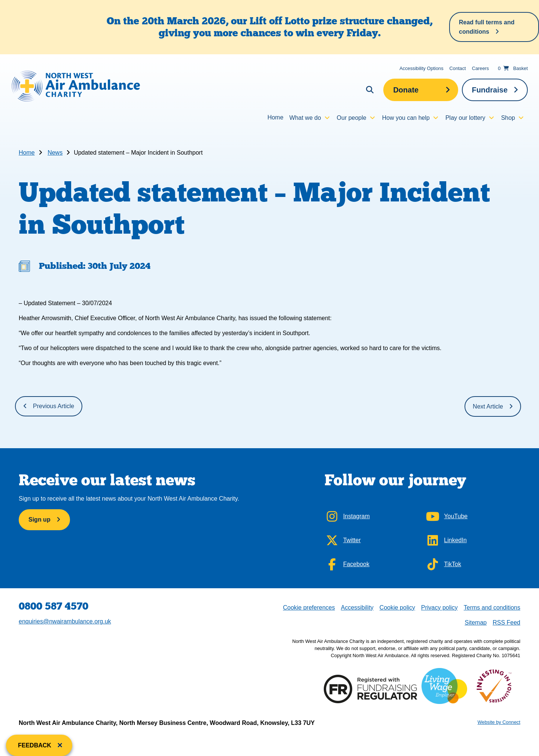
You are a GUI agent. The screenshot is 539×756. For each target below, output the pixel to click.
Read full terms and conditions (487, 27)
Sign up (39, 520)
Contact (458, 68)
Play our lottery (465, 118)
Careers (481, 68)
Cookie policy (397, 608)
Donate (406, 90)
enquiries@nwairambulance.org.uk (65, 621)
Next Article (488, 406)
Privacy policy (439, 608)
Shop (508, 118)
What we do (305, 118)
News (55, 153)
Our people (352, 118)
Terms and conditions (492, 608)
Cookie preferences (309, 607)
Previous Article (54, 406)
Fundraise (490, 90)
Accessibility (357, 608)
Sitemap (476, 623)
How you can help (406, 118)
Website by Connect (499, 722)
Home (275, 117)
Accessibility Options (421, 68)
